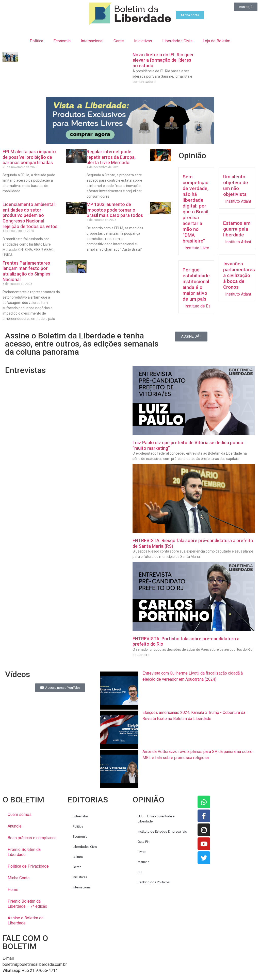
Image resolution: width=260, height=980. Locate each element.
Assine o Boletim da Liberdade (26, 921)
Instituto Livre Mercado (205, 248)
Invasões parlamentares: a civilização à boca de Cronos (240, 275)
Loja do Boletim (216, 41)
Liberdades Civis (177, 41)
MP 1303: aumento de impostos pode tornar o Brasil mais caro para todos (115, 210)
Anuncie (15, 826)
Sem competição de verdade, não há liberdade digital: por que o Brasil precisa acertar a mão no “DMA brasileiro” (196, 209)
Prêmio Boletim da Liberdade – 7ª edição (27, 904)
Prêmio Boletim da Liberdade (24, 852)
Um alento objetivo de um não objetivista (236, 185)
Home (13, 890)
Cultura (78, 857)
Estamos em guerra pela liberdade (237, 229)
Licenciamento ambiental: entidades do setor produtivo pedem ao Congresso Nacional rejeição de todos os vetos (30, 215)
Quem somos (20, 814)
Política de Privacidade (28, 866)
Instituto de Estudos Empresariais (162, 831)
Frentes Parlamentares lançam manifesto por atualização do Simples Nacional (26, 271)
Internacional (92, 41)
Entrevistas (81, 816)
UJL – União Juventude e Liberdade (156, 819)
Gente (119, 41)
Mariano (144, 862)
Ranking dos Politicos (154, 882)
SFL (140, 872)
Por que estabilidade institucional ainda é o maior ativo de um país (196, 284)
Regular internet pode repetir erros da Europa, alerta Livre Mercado (111, 157)
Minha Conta (19, 878)
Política (78, 826)
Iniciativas (143, 41)
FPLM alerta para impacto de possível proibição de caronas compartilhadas (29, 157)
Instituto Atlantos (240, 201)
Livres (142, 852)
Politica (36, 41)
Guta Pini (144, 842)
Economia (62, 41)
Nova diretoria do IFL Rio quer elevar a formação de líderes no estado (163, 60)
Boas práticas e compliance (32, 838)
